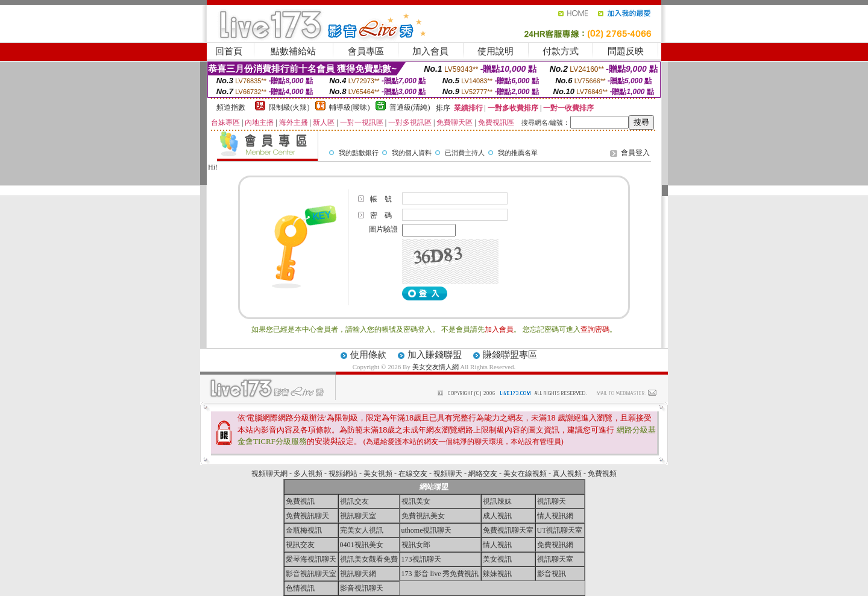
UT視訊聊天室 (560, 530)
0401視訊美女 (362, 545)
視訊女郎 (416, 545)
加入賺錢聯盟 (435, 355)
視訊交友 (354, 501)
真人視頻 (567, 474)
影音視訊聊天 (362, 588)
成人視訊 (497, 516)
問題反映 (626, 51)
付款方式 (561, 51)
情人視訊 (497, 545)
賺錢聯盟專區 (510, 355)
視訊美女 (416, 501)
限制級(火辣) (289, 107)
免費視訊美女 (423, 516)
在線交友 (413, 474)
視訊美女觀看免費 (369, 559)
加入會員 (430, 51)
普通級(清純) (410, 107)
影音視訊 (552, 574)
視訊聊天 (552, 501)
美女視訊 (497, 559)
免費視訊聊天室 (508, 530)
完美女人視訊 (362, 530)
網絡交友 (483, 474)
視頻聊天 (448, 474)
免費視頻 (602, 474)
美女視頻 (378, 474)
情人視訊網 (555, 516)
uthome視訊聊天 (427, 530)
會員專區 (366, 51)
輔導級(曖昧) (350, 107)
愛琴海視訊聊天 (311, 559)
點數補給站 (293, 51)
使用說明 (495, 51)
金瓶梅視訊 (304, 530)
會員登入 (635, 153)
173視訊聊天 (421, 559)
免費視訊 (300, 501)
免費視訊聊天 (307, 516)
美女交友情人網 (436, 367)
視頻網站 (343, 474)
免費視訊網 (555, 545)
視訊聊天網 (358, 574)
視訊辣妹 (497, 501)
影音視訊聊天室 (311, 574)
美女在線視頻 (525, 474)
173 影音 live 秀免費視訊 (440, 574)
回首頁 (229, 51)
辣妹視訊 (497, 574)
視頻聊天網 (269, 474)
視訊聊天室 (358, 516)
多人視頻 (308, 474)
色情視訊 (300, 588)
